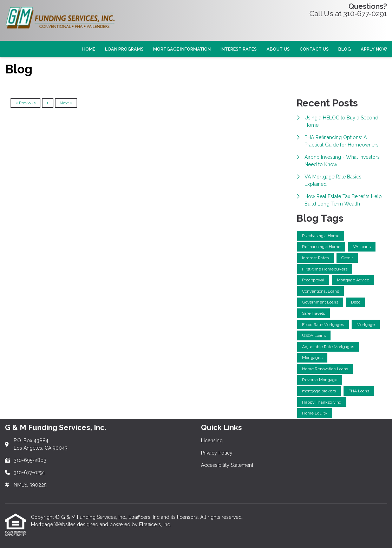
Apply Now (374, 49)
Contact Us (314, 49)
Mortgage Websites (54, 524)
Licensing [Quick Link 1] (212, 441)
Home (89, 49)
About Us (278, 49)
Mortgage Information (182, 49)
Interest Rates (239, 49)
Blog (345, 49)
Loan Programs (124, 49)
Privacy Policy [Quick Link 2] (217, 453)
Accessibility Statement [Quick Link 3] (227, 465)
